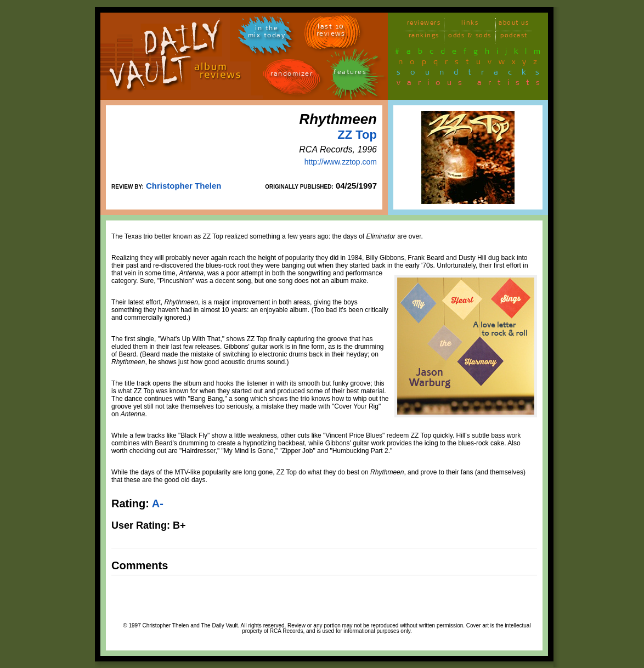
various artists (471, 84)
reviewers (424, 24)
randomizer (292, 75)
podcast (514, 37)
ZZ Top (357, 135)
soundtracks (473, 74)
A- (158, 503)
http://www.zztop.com (341, 162)
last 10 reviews (331, 32)
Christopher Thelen (184, 186)
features (350, 74)
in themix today (267, 33)
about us (514, 24)
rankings (424, 37)
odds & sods (470, 37)
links (470, 24)
